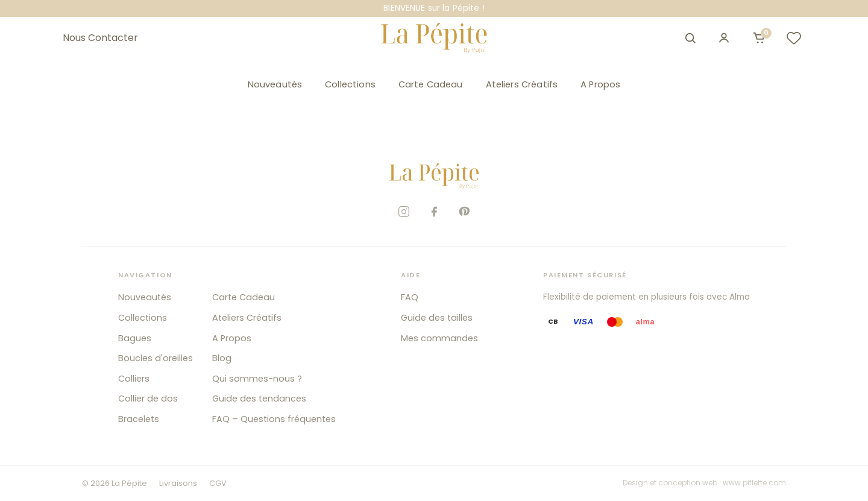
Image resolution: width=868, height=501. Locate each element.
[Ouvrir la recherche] (690, 38)
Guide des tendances (259, 399)
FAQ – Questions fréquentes (274, 419)
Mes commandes (439, 338)
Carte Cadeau (431, 84)
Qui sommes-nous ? (257, 379)
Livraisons (178, 483)
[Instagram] (404, 212)
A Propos (600, 84)
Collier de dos (148, 399)
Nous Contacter (100, 38)
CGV (218, 483)
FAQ (410, 297)
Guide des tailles (437, 318)
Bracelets (139, 419)
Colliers (134, 379)
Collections (350, 84)
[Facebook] (434, 212)
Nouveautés (275, 84)
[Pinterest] (464, 212)
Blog (222, 358)
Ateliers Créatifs (522, 84)
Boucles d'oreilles (156, 358)
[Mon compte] (724, 38)
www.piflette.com (754, 483)
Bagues (135, 338)
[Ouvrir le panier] (759, 38)
